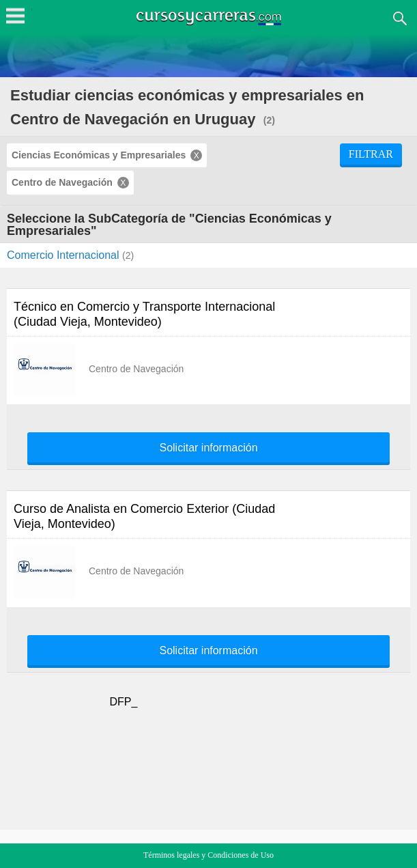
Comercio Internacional (64, 255)
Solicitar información (208, 448)
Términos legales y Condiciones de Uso (208, 855)
